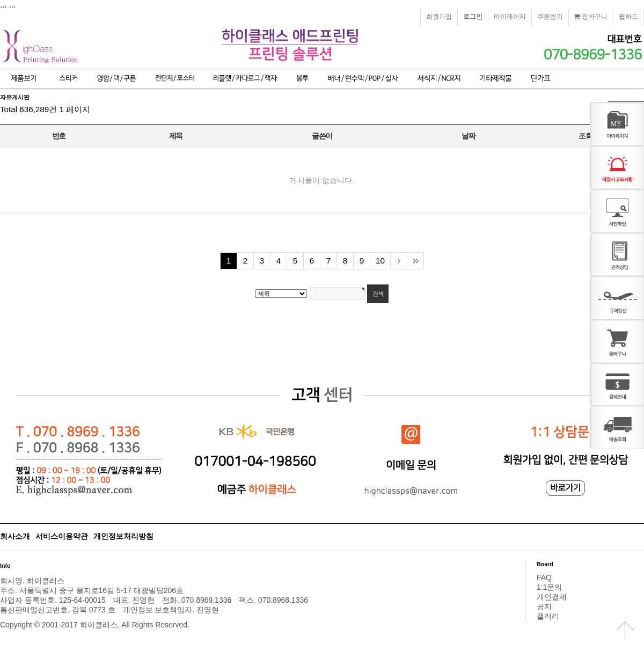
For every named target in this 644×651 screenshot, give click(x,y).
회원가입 (439, 17)
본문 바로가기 (0, 0)
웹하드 (628, 17)
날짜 (468, 136)
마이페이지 (510, 17)
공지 (544, 606)
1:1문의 (549, 587)
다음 (398, 261)
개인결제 (552, 597)
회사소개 (15, 536)
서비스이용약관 (62, 536)
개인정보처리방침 (123, 536)
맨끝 (415, 261)
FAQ (544, 577)
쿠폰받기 (550, 17)
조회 (585, 136)
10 (380, 261)
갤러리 (548, 616)
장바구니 (591, 17)
